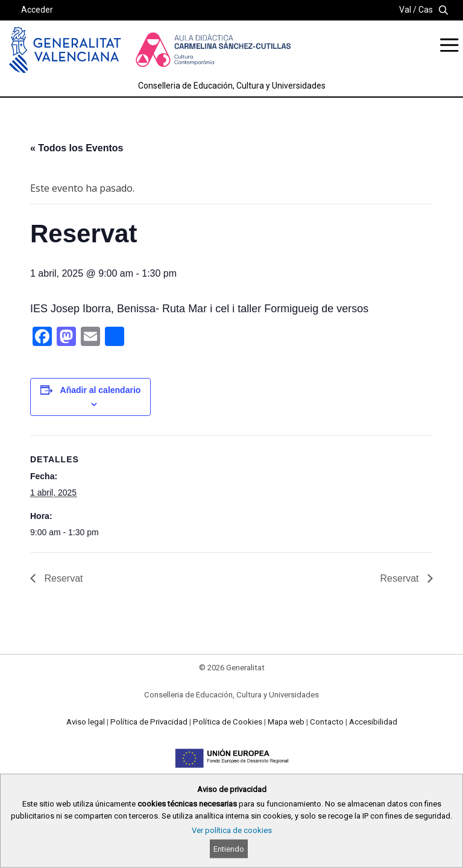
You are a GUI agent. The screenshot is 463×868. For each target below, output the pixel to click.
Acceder (37, 10)
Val (405, 10)
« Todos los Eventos (77, 148)
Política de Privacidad (149, 722)
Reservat (62, 578)
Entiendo (229, 849)
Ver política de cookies (232, 830)
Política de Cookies (228, 722)
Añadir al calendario (101, 390)
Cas (426, 10)
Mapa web (286, 722)
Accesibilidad (373, 722)
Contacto (327, 722)
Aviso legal (86, 722)
